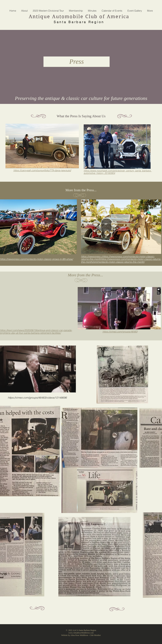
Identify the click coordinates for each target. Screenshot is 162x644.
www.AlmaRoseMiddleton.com (81, 633)
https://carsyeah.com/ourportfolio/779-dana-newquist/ (42, 170)
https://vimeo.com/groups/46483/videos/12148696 (37, 398)
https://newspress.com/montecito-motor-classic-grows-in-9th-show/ (36, 259)
